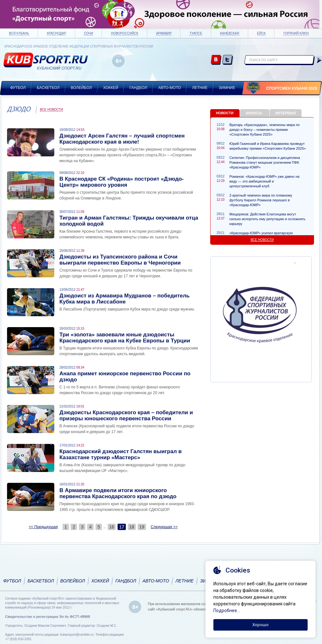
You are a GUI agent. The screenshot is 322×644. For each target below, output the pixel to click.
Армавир (164, 33)
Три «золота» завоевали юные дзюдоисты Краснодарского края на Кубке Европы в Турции (125, 338)
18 (132, 527)
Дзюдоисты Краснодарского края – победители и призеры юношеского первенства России (126, 416)
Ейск (261, 33)
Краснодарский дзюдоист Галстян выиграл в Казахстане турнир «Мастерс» (121, 454)
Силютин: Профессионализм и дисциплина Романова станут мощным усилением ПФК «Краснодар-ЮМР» (265, 162)
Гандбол (138, 88)
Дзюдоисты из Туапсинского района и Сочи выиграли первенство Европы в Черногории (120, 260)
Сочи (88, 33)
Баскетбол (48, 88)
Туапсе (196, 33)
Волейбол (81, 88)
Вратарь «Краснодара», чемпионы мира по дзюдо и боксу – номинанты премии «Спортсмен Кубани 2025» (264, 130)
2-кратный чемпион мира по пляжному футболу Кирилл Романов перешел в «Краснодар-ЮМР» (261, 200)
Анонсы (254, 113)
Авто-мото (170, 88)
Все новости (51, 110)
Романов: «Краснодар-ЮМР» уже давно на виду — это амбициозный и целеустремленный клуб (264, 181)
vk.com (216, 60)
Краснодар (57, 33)
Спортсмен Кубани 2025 (292, 88)
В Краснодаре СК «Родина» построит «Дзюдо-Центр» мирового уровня (122, 182)
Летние (200, 88)
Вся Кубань (19, 33)
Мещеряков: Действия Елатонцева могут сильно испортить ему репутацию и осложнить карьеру (267, 219)
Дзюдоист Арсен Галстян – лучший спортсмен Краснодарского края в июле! (122, 139)
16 (112, 527)
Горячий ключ (296, 33)
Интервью (286, 113)
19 (142, 527)
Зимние (227, 88)
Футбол (18, 88)
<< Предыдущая (43, 527)
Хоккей (111, 88)
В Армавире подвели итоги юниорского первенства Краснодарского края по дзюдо (118, 493)
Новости (225, 113)
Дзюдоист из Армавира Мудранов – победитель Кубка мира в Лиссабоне (124, 299)
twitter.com (228, 60)
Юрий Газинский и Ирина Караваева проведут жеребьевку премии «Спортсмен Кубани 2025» (268, 146)
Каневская (230, 33)
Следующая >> (164, 527)
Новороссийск (124, 33)
